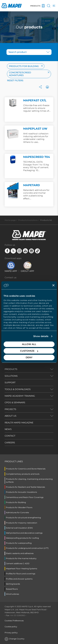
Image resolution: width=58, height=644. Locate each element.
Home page (10, 220)
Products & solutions (28, 220)
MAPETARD (32, 185)
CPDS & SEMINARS (15, 402)
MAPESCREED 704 (37, 157)
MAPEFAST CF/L (35, 100)
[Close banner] (53, 285)
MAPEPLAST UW (35, 129)
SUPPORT (10, 382)
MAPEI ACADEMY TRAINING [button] (20, 396)
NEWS (8, 429)
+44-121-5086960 (17, 615)
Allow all (29, 344)
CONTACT (10, 436)
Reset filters (15, 80)
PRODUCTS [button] (11, 369)
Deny (29, 357)
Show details (41, 336)
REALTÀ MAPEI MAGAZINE (19, 423)
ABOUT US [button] (11, 416)
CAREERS (10, 443)
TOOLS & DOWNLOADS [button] (18, 389)
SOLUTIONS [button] (11, 376)
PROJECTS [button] (10, 409)
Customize (29, 351)
